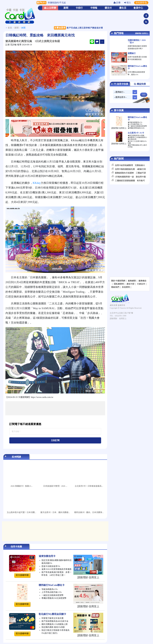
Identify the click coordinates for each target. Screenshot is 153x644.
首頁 (10, 28)
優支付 (108, 8)
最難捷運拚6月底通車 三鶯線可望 (130, 173)
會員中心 (138, 8)
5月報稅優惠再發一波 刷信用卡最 (130, 177)
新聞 (66, 8)
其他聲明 (126, 287)
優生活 (123, 8)
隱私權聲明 (119, 284)
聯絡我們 (115, 287)
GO (144, 95)
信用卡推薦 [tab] (16, 547)
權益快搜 (140, 84)
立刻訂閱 (55, 440)
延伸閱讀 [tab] (16, 457)
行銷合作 (141, 284)
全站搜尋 (141, 3)
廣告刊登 (131, 284)
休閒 (23, 28)
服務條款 (142, 281)
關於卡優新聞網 (118, 281)
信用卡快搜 (121, 84)
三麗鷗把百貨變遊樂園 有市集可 (130, 181)
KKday (37, 183)
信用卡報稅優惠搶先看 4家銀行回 (130, 169)
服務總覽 (132, 281)
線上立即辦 (50, 8)
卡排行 (79, 8)
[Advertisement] (55, 408)
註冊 (117, 3)
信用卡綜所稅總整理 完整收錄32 (130, 165)
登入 (128, 3)
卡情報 (94, 8)
